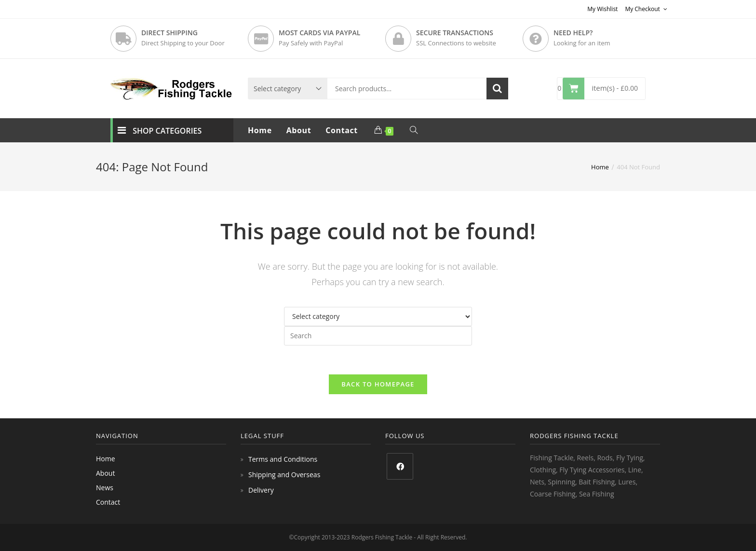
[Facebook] (400, 466)
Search (497, 89)
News (105, 488)
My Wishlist (602, 9)
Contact (108, 502)
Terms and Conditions (283, 459)
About (105, 473)
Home (106, 459)
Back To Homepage (378, 384)
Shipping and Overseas (284, 475)
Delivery (261, 490)
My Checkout (646, 9)
